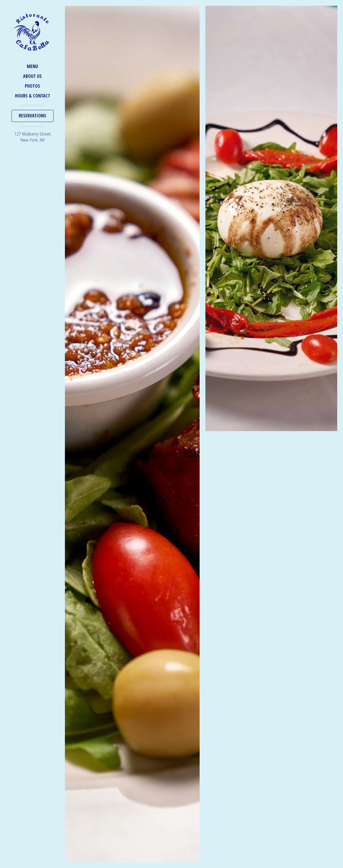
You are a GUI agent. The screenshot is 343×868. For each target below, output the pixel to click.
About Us (32, 76)
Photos (32, 86)
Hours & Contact (33, 96)
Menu (32, 66)
